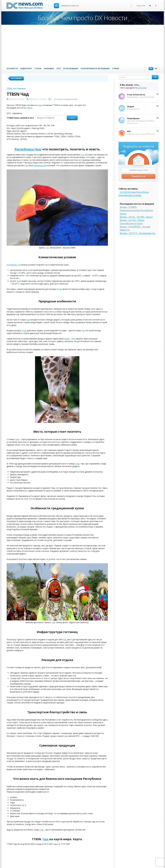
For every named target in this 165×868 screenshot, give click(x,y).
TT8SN (9, 88)
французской (40, 165)
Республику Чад (14, 265)
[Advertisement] (83, 45)
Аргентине (142, 88)
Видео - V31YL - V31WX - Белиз (136, 217)
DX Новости (12, 68)
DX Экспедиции (71, 68)
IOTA (59, 68)
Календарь (49, 68)
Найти (72, 118)
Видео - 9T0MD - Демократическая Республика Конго (136, 210)
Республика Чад (28, 149)
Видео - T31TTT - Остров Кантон (138, 233)
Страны (116, 68)
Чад (14, 88)
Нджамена (21, 88)
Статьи (38, 68)
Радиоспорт (26, 68)
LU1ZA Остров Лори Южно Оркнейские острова (134, 194)
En (155, 69)
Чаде (67, 339)
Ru (150, 69)
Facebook (156, 6)
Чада (40, 105)
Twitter (150, 6)
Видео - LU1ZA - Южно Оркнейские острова (132, 222)
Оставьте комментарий (66, 99)
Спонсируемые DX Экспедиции (95, 68)
